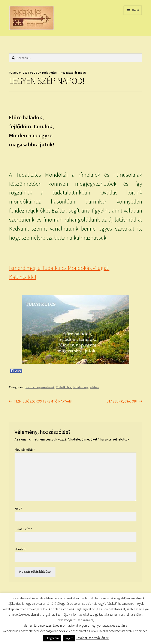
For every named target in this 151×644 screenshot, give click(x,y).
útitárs (95, 387)
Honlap (20, 549)
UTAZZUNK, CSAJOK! (122, 401)
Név (18, 509)
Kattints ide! (22, 277)
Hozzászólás (25, 450)
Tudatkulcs (49, 73)
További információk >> (92, 638)
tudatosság (81, 387)
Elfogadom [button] (52, 638)
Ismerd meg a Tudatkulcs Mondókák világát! (59, 268)
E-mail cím (24, 529)
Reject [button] (69, 638)
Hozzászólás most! (73, 73)
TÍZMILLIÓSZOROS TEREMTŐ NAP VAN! (43, 401)
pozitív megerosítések (40, 387)
